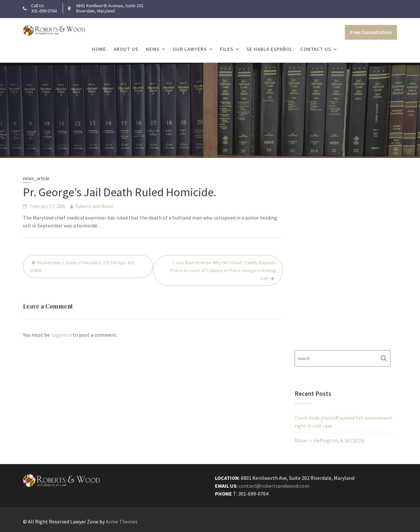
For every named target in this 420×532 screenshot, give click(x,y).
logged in (61, 335)
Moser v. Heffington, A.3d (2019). (330, 440)
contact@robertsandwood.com (274, 486)
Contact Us (316, 49)
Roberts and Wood (94, 206)
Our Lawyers (190, 49)
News (153, 49)
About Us (126, 49)
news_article (36, 178)
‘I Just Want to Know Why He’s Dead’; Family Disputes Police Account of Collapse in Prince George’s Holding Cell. (223, 270)
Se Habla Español (270, 49)
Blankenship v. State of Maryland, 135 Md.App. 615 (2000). (82, 266)
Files (227, 49)
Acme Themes (122, 521)
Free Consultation (371, 32)
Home (99, 49)
